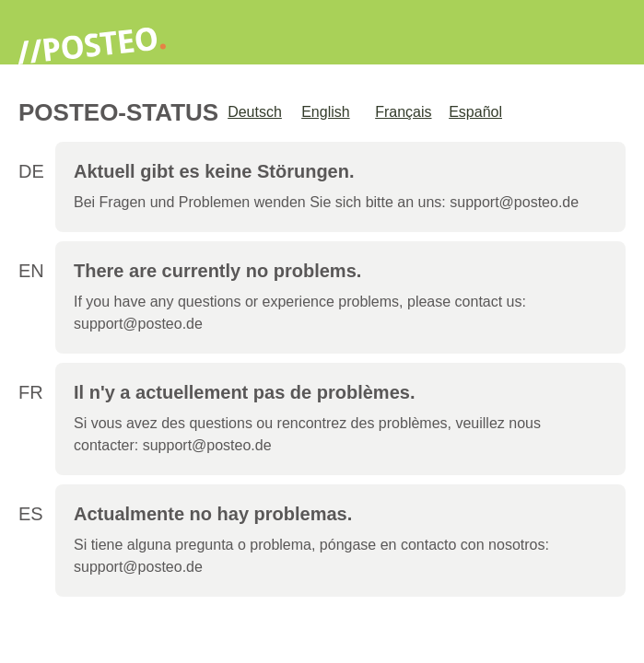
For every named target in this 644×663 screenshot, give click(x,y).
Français (403, 112)
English (325, 112)
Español (475, 112)
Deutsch (255, 112)
